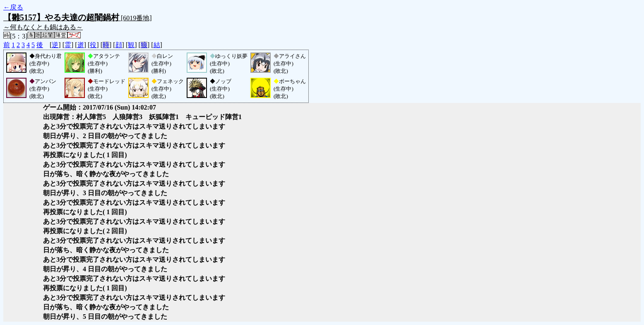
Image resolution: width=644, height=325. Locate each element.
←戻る (13, 7)
